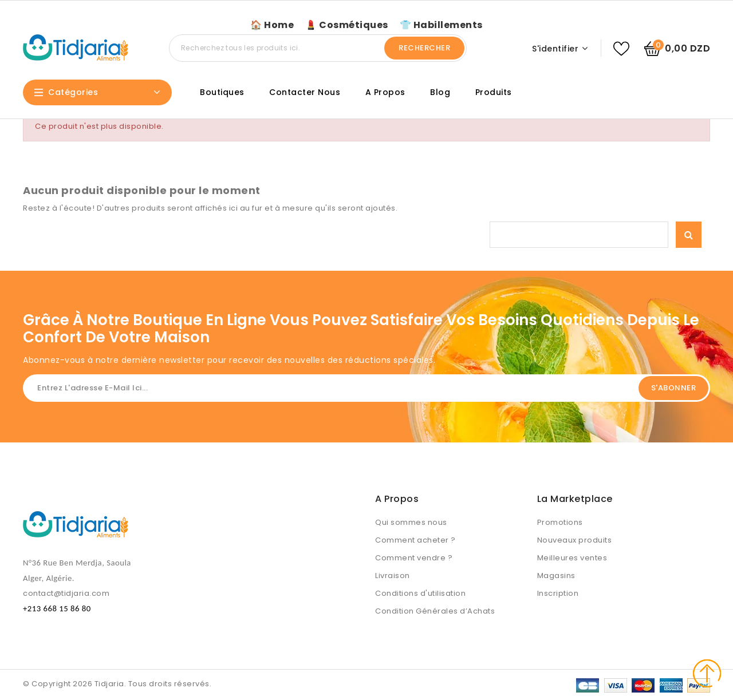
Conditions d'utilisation (420, 593)
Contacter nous (305, 92)
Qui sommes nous (411, 522)
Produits (494, 92)
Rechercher (424, 48)
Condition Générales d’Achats (435, 611)
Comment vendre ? (414, 558)
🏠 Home (272, 25)
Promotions (560, 522)
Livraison (393, 576)
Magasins (556, 576)
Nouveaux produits (575, 540)
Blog (440, 92)
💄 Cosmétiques (347, 25)
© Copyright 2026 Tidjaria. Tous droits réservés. (117, 684)
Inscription (558, 593)
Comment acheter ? (415, 540)
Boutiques (222, 92)
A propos (385, 92)
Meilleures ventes (572, 558)
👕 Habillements (441, 25)
